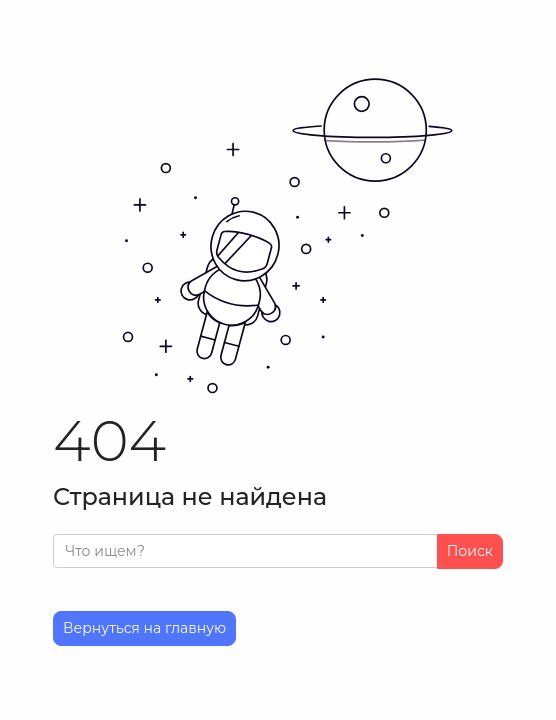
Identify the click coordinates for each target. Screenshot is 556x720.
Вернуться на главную (144, 628)
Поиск (470, 551)
